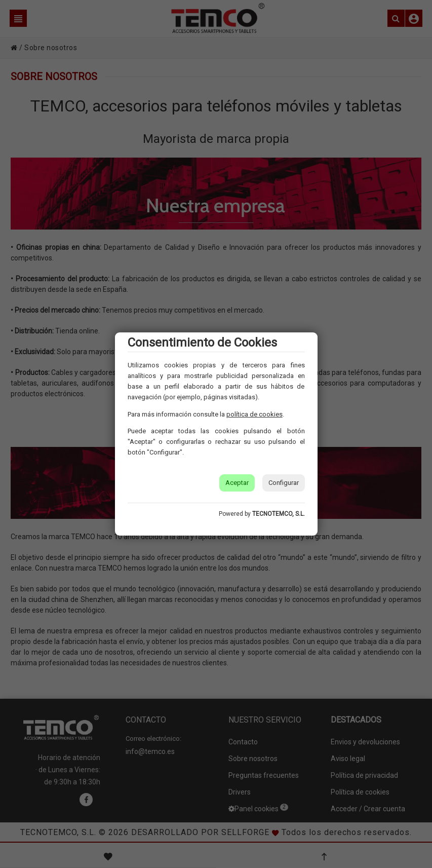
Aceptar (237, 483)
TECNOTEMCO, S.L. (279, 514)
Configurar (284, 483)
